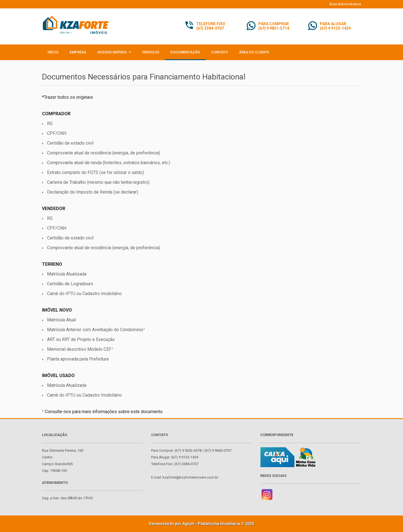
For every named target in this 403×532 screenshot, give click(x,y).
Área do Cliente (254, 52)
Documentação (185, 52)
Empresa (78, 52)
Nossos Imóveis (114, 52)
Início (53, 52)
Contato (220, 52)
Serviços (151, 52)
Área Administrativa (345, 4)
